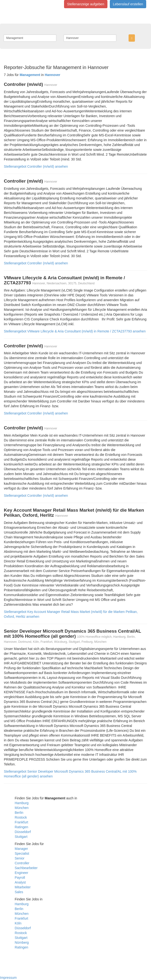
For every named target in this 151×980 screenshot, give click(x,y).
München (22, 808)
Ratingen (21, 827)
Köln (18, 923)
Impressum (8, 978)
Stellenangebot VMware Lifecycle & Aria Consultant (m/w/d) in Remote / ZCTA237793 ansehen (75, 331)
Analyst (20, 882)
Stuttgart (21, 837)
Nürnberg (22, 942)
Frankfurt (21, 822)
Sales (19, 892)
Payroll (20, 878)
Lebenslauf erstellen (128, 4)
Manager (21, 849)
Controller (22, 863)
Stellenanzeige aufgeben (86, 4)
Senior (20, 858)
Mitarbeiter (23, 887)
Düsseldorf (23, 832)
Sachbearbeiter (26, 868)
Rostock (21, 817)
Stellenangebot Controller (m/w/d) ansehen (36, 166)
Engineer (21, 873)
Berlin (19, 813)
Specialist (22, 853)
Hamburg (22, 803)
